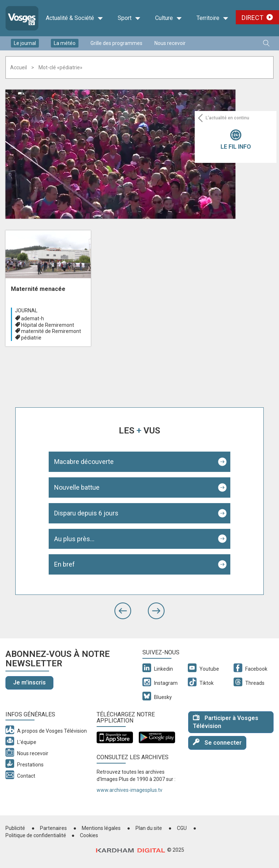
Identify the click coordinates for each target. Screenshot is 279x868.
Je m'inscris (29, 682)
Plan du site (149, 828)
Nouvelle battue (77, 487)
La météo (65, 43)
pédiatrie (31, 338)
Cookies (89, 835)
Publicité (15, 828)
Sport (129, 18)
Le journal (25, 43)
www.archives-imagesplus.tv (130, 790)
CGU (182, 828)
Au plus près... (74, 539)
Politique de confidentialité (36, 835)
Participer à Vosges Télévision (226, 722)
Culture (169, 18)
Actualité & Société (74, 18)
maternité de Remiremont (51, 331)
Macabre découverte (84, 462)
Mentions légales (101, 828)
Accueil (19, 67)
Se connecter (217, 742)
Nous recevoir (170, 43)
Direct (252, 18)
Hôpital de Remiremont (48, 325)
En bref (64, 564)
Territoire (213, 18)
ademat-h (33, 318)
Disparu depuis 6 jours (86, 513)
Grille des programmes (116, 43)
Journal (26, 310)
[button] (123, 611)
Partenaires (53, 828)
